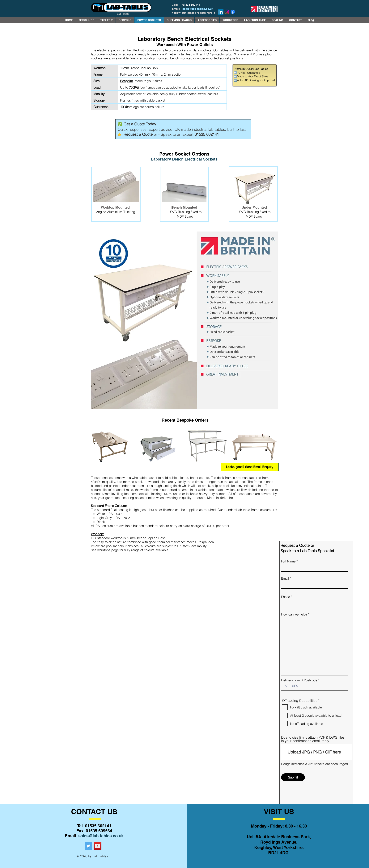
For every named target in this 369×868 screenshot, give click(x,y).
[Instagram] (227, 12)
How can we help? (294, 614)
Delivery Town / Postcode (299, 680)
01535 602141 (191, 5)
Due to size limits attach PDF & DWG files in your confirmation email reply (313, 739)
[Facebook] (233, 12)
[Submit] (293, 777)
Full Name (288, 561)
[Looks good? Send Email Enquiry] (250, 467)
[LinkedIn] (221, 12)
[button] (106, 20)
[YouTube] (98, 846)
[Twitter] (88, 846)
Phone (286, 597)
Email (285, 578)
